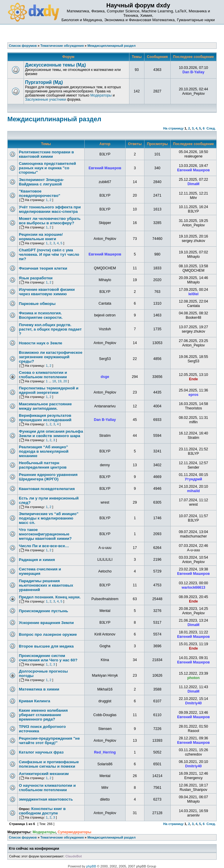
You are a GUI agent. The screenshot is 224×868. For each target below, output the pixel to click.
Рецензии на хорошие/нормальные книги (41, 237)
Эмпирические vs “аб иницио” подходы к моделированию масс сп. (49, 518)
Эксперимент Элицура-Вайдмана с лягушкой (41, 182)
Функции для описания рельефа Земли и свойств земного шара (51, 434)
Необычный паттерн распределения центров (43, 465)
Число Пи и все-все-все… (44, 546)
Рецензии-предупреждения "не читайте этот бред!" (49, 741)
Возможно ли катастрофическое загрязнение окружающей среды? (51, 357)
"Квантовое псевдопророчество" (40, 193)
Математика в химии (39, 689)
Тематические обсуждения (62, 837)
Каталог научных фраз (41, 752)
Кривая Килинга (34, 701)
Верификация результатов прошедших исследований (45, 418)
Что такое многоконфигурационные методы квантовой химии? (45, 534)
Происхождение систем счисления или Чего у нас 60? (48, 658)
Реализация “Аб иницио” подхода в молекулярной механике (44, 451)
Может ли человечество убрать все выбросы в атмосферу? (50, 221)
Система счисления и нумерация (40, 571)
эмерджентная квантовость (46, 799)
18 (54, 381)
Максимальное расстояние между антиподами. (45, 406)
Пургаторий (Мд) (44, 82)
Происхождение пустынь (43, 611)
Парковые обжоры (37, 304)
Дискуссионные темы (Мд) (55, 65)
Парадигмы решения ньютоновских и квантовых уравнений (46, 585)
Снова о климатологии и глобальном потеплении (43, 375)
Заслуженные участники (46, 99)
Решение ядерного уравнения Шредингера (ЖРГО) (48, 477)
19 (60, 381)
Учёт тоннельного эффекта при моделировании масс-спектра (50, 209)
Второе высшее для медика (46, 646)
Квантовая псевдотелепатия (47, 489)
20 (65, 381)
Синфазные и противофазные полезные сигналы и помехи (49, 764)
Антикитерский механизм (44, 774)
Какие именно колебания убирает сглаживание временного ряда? (43, 715)
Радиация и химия (37, 560)
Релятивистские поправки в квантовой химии (46, 154)
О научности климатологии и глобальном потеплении (47, 788)
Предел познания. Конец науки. (50, 597)
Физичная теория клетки (43, 268)
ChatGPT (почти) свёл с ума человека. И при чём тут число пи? (49, 254)
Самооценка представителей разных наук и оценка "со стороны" (47, 168)
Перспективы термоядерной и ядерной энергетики (49, 390)
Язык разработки (36, 278)
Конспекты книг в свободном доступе (42, 811)
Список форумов (23, 837)
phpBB (91, 866)
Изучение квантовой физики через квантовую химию (47, 292)
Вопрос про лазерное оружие (48, 634)
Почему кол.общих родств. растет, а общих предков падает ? (50, 329)
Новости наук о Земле (41, 343)
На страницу (173, 128)
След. (211, 128)
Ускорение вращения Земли (46, 623)
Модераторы (101, 95)
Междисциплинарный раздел (54, 119)
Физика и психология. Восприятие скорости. (41, 315)
